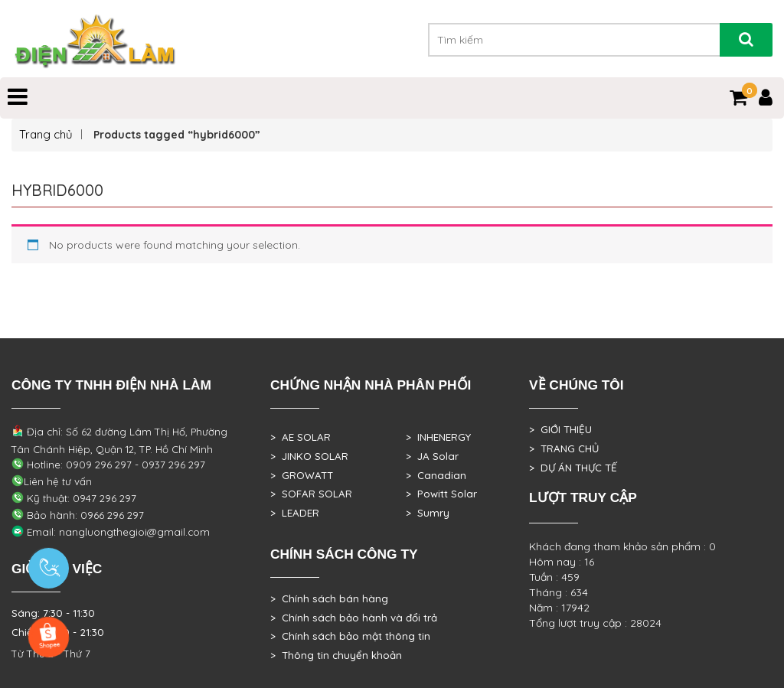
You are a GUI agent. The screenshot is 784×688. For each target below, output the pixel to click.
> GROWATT (302, 475)
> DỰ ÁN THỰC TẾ (573, 468)
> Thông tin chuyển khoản (336, 655)
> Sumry (428, 513)
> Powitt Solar (441, 494)
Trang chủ (46, 134)
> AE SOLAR (301, 437)
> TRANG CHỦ (564, 448)
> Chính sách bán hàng (329, 598)
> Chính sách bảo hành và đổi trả (354, 618)
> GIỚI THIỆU (560, 429)
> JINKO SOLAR (309, 456)
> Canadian (436, 475)
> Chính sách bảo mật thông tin (350, 636)
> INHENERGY (438, 437)
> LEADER (295, 513)
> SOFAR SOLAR (311, 494)
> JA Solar (432, 456)
